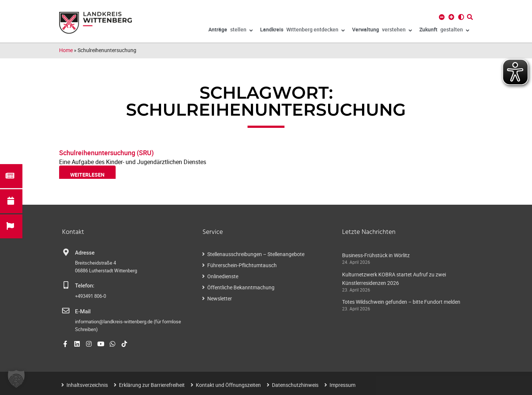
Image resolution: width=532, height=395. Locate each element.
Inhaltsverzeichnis (87, 384)
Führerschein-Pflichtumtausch (242, 265)
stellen (231, 31)
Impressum (342, 384)
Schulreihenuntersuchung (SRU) (106, 153)
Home (66, 50)
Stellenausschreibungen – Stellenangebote (256, 254)
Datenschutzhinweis (295, 384)
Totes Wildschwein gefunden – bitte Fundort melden (401, 302)
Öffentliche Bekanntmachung (241, 287)
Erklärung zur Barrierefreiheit (152, 384)
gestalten (444, 31)
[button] (16, 379)
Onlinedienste (223, 276)
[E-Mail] (66, 311)
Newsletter (220, 298)
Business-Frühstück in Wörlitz (376, 255)
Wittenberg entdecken (302, 31)
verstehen (382, 31)
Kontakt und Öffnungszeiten (228, 384)
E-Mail (83, 311)
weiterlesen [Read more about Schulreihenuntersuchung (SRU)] (87, 175)
